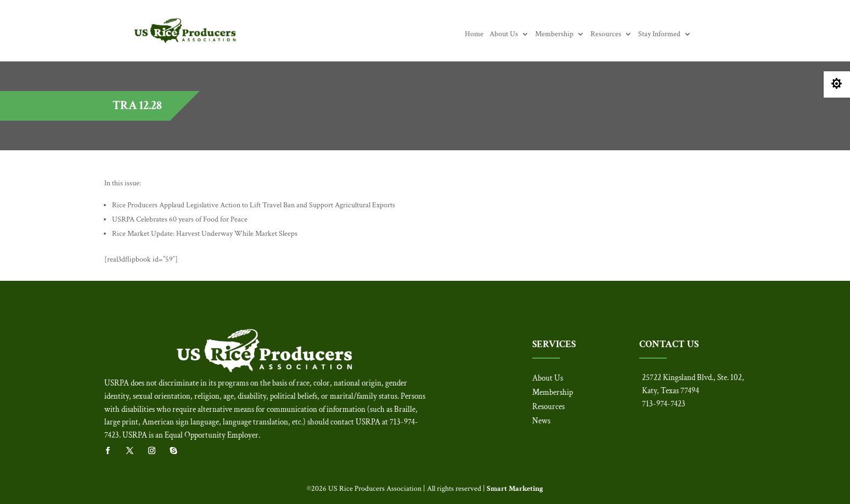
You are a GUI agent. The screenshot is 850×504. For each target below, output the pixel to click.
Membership (554, 35)
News (541, 421)
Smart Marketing (515, 489)
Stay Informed (659, 35)
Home (474, 35)
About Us (504, 35)
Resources (606, 35)
